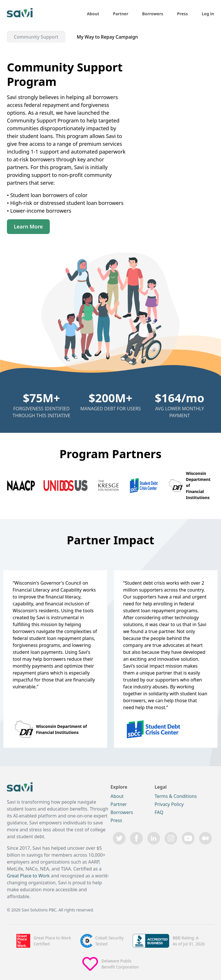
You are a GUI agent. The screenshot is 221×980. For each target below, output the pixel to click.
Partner (121, 14)
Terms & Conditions (176, 796)
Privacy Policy (169, 804)
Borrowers (153, 14)
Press (182, 14)
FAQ (159, 812)
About (93, 14)
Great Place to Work (28, 876)
